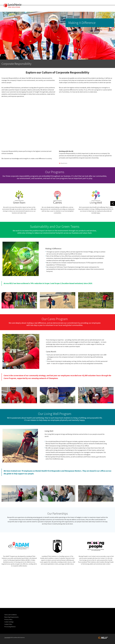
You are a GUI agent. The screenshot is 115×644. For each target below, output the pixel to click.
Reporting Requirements (11, 617)
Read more (64, 163)
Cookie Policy (8, 624)
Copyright (7, 637)
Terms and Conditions (11, 615)
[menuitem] (13, 615)
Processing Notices (10, 627)
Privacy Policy (8, 619)
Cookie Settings (9, 622)
